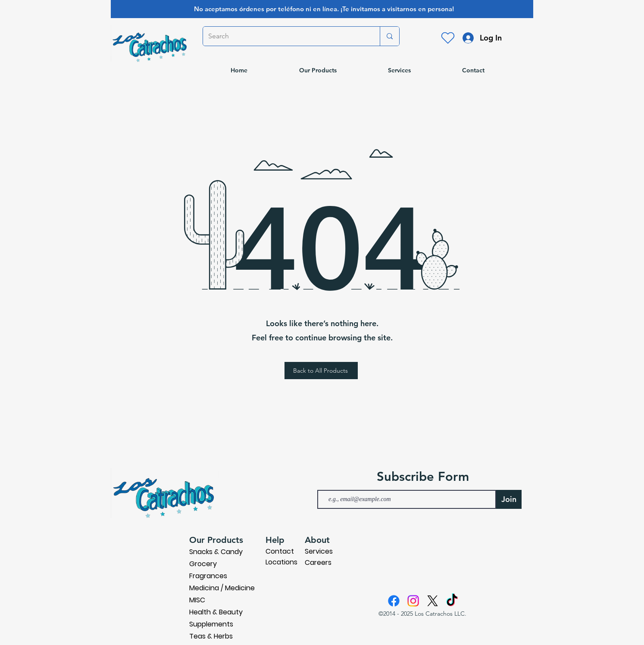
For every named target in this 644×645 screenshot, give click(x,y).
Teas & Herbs (211, 636)
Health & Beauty (216, 612)
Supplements (211, 624)
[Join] (509, 499)
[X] (433, 601)
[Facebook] (394, 601)
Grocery (203, 564)
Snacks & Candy (216, 552)
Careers (318, 562)
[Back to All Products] (321, 371)
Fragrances (208, 576)
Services (319, 551)
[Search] (285, 36)
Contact (280, 551)
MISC (197, 600)
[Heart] (448, 38)
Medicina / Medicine (222, 588)
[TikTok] (452, 601)
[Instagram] (413, 601)
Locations (281, 562)
